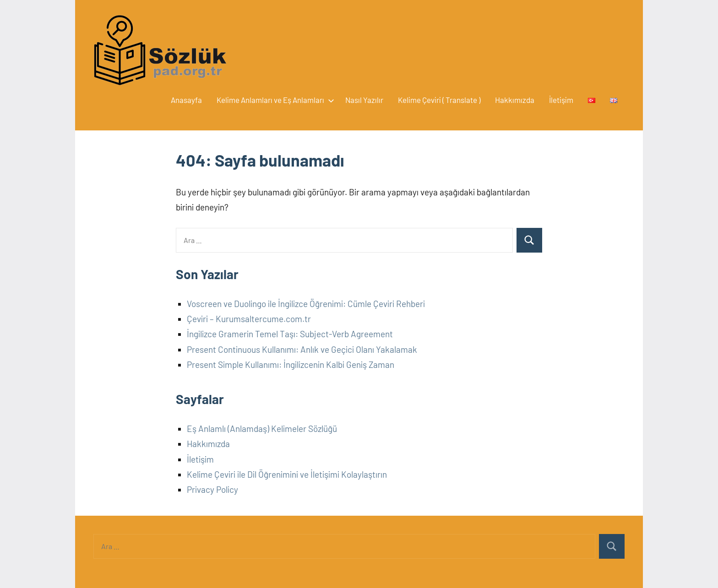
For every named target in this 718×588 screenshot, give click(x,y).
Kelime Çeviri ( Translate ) (439, 100)
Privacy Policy (212, 489)
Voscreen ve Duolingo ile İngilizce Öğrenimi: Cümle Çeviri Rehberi (306, 304)
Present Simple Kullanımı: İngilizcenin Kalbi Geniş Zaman (291, 364)
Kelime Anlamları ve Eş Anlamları (274, 100)
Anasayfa (186, 100)
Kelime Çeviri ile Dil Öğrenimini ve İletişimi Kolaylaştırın (287, 474)
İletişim (561, 100)
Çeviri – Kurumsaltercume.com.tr (249, 319)
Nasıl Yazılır (364, 100)
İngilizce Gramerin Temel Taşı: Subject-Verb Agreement (290, 334)
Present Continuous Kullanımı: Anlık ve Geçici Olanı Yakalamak (302, 349)
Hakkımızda (515, 100)
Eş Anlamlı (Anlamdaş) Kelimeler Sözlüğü (262, 429)
